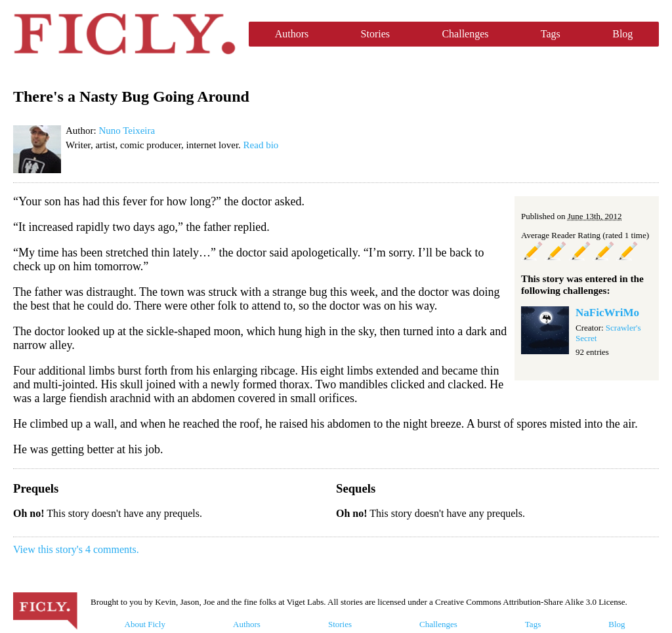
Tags (551, 34)
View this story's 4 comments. (76, 549)
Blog (622, 34)
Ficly (124, 34)
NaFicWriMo (607, 313)
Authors (292, 34)
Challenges (465, 34)
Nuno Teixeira (127, 131)
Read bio (261, 145)
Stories (375, 34)
